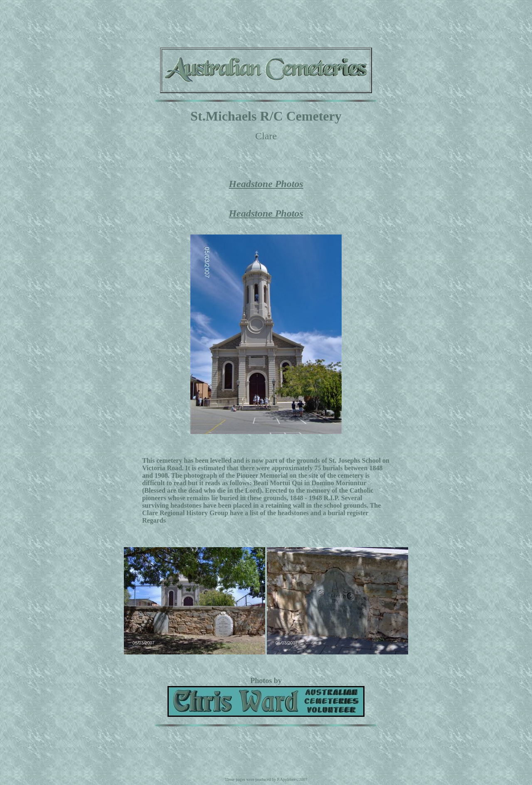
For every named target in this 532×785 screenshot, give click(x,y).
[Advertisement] (266, 22)
